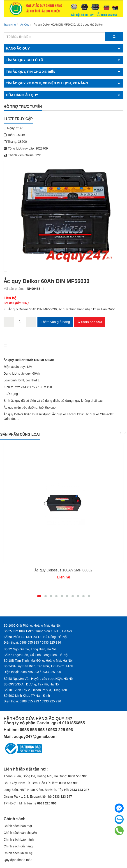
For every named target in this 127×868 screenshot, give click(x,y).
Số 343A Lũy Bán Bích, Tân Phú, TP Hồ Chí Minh (38, 666)
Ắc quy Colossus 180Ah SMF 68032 (63, 570)
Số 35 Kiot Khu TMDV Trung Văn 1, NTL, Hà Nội (38, 631)
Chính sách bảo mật (18, 826)
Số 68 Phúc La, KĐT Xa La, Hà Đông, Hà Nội (35, 637)
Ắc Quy (25, 25)
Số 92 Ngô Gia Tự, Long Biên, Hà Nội (30, 649)
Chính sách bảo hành (19, 839)
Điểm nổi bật (41, 346)
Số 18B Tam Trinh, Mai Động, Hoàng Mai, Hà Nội (38, 661)
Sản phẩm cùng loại (20, 434)
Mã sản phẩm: (14, 289)
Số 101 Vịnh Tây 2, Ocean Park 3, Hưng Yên (35, 690)
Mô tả (9, 346)
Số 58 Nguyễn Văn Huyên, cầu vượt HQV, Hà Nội (38, 679)
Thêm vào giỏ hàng (55, 322)
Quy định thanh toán (18, 860)
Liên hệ (10, 298)
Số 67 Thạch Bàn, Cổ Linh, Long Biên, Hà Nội (36, 655)
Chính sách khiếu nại (18, 853)
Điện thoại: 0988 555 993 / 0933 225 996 (32, 642)
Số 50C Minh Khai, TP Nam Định (27, 696)
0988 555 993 (90, 322)
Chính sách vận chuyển (20, 833)
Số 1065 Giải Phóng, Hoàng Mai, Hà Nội (32, 625)
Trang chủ (10, 25)
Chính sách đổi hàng (18, 846)
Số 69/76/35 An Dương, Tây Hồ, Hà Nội (31, 684)
